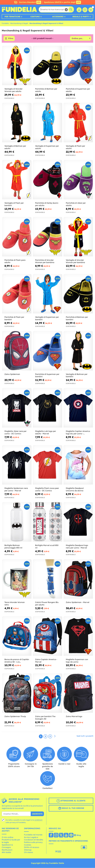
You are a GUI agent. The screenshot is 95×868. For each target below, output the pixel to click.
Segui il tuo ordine (71, 808)
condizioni (38, 820)
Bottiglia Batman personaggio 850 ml (13, 546)
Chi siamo (28, 852)
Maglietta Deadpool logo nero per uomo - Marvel (77, 546)
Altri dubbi (6, 852)
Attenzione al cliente (71, 801)
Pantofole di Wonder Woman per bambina (45, 261)
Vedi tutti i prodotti (85, 736)
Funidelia (5, 23)
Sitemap (28, 850)
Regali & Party (81, 17)
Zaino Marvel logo (74, 716)
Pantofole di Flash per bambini (14, 318)
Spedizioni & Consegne (7, 846)
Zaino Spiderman (12, 374)
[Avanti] (55, 736)
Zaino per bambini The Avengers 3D (45, 718)
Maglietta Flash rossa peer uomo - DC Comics (47, 489)
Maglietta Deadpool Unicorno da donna (75, 489)
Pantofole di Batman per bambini (77, 318)
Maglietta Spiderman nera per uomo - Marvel (16, 489)
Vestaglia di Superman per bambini (47, 318)
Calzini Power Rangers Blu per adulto (47, 604)
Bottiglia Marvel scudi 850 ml (47, 546)
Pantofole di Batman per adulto (46, 90)
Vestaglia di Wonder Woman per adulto (13, 90)
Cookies (28, 845)
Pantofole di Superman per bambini (47, 375)
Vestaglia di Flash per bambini (14, 204)
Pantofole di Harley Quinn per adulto (47, 204)
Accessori (58, 17)
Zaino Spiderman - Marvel (78, 602)
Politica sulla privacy (33, 842)
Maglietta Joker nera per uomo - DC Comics (15, 432)
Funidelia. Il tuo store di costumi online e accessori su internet (19, 9)
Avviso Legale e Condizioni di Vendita (34, 839)
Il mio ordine (7, 837)
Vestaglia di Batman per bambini (77, 375)
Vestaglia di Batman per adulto (15, 147)
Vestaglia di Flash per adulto (75, 147)
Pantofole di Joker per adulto (76, 204)
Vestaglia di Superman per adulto (47, 147)
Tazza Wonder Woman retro (15, 604)
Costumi (35, 17)
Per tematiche (12, 17)
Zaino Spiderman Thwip (15, 716)
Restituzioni (7, 850)
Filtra (11, 38)
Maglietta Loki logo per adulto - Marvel (46, 432)
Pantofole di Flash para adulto (15, 261)
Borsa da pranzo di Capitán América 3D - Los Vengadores (17, 661)
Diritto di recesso (32, 847)
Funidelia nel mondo (33, 835)
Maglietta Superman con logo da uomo (77, 661)
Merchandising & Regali (19, 23)
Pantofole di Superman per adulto (78, 90)
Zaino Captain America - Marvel (46, 661)
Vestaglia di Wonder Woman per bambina (75, 261)
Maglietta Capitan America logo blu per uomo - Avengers (78, 432)
